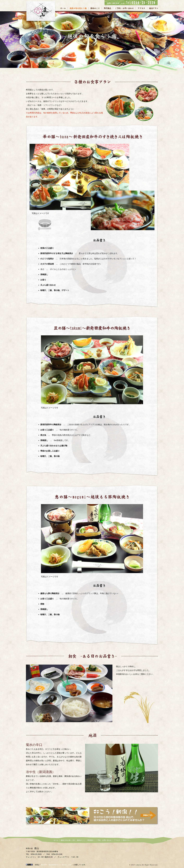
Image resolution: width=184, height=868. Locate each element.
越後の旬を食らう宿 (78, 8)
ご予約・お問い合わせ (124, 8)
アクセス (141, 8)
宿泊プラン (153, 8)
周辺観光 (107, 8)
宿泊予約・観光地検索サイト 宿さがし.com (56, 865)
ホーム (64, 8)
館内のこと (95, 8)
